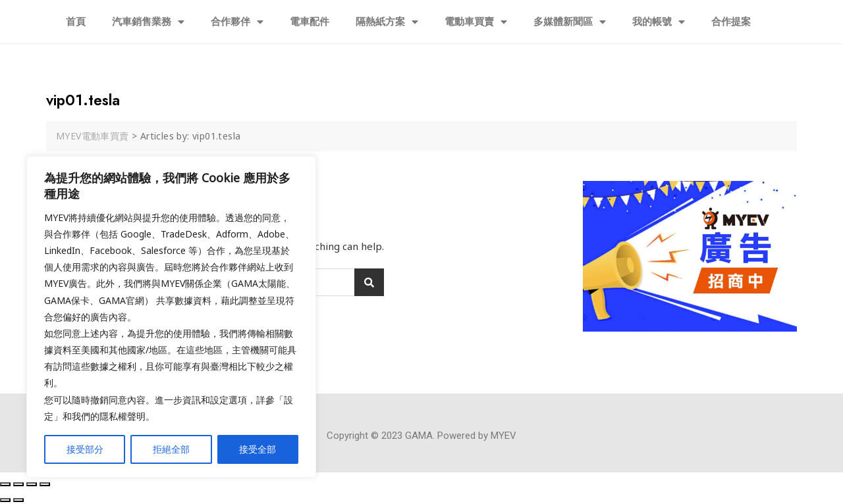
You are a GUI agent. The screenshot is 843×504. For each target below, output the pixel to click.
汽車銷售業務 (148, 22)
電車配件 (310, 22)
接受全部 (258, 449)
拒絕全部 (171, 449)
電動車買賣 (476, 22)
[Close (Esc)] (5, 484)
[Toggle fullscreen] (32, 484)
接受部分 (85, 449)
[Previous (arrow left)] (5, 500)
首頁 (76, 22)
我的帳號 (659, 22)
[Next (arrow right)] (18, 500)
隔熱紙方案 (387, 22)
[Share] (18, 484)
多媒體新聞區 (570, 22)
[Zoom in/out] (45, 484)
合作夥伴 (237, 22)
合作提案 (731, 22)
